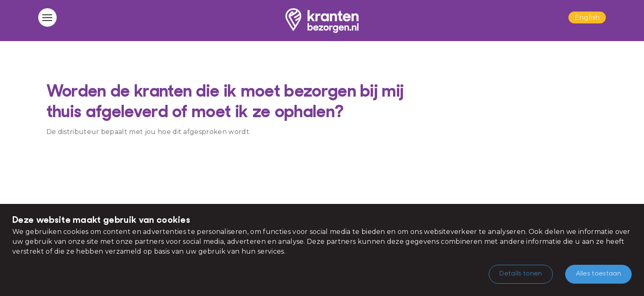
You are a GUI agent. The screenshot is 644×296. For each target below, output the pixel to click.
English (587, 17)
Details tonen (521, 274)
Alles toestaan (598, 274)
